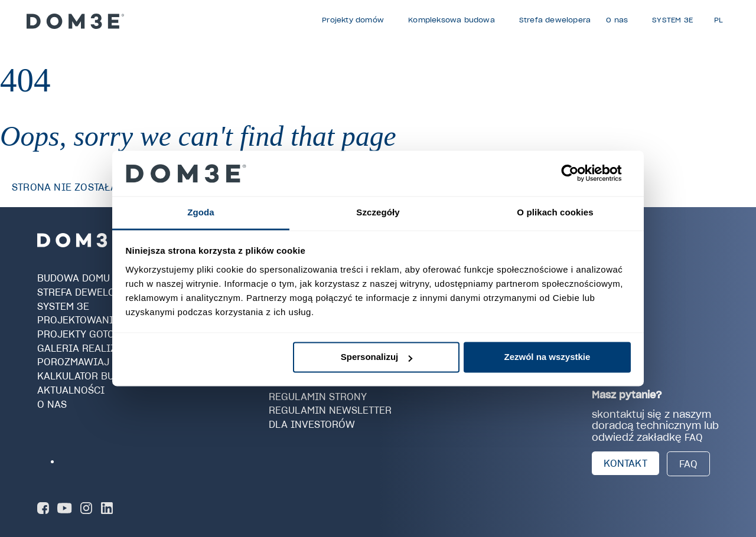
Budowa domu (74, 278)
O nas (52, 404)
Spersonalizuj (377, 357)
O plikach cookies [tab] (555, 212)
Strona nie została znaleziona (97, 187)
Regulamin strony (318, 396)
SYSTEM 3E (63, 306)
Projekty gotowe (84, 334)
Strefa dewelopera (89, 292)
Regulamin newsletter (330, 410)
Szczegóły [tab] (378, 212)
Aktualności (71, 390)
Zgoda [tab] (201, 212)
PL (718, 20)
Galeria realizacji (88, 348)
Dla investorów (312, 424)
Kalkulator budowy (90, 376)
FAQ (688, 464)
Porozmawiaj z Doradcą (102, 362)
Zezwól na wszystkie (547, 357)
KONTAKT (625, 463)
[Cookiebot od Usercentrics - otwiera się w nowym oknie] (579, 173)
